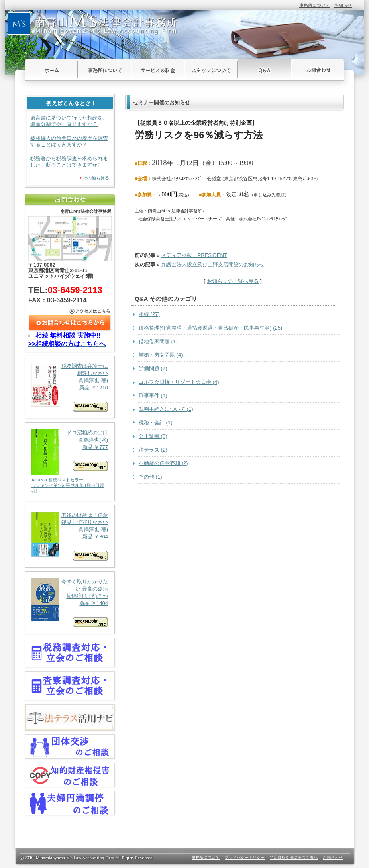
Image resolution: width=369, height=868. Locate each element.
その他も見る (96, 178)
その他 (150, 477)
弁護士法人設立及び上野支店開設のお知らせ (213, 264)
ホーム (51, 70)
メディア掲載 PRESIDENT (194, 255)
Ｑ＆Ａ (265, 70)
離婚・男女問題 (161, 355)
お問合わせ (318, 70)
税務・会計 (156, 423)
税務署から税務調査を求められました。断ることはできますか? (69, 162)
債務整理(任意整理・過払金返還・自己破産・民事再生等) (210, 328)
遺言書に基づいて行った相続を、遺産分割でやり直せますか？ (69, 121)
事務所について (315, 5)
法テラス (153, 450)
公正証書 (153, 436)
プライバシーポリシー (245, 857)
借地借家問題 (158, 341)
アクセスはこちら (70, 311)
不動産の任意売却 (163, 463)
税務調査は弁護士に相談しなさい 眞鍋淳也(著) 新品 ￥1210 (70, 387)
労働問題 (153, 368)
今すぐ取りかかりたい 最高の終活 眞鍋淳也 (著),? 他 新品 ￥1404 (70, 603)
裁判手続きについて (166, 409)
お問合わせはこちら (70, 323)
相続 (149, 314)
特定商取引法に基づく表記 (294, 857)
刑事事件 (153, 396)
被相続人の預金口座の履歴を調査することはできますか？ (69, 141)
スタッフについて (211, 70)
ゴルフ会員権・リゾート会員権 (179, 382)
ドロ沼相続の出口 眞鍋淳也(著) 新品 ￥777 (70, 462)
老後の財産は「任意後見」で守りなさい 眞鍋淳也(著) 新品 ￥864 (70, 536)
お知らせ (343, 5)
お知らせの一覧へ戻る (233, 281)
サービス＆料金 (158, 70)
